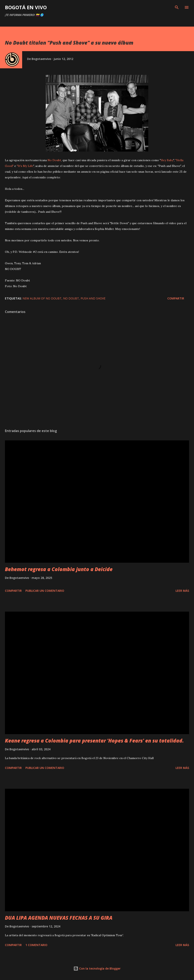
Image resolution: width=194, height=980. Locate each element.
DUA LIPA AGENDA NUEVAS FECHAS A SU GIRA (59, 918)
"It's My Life (25, 166)
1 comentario (36, 945)
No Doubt (54, 160)
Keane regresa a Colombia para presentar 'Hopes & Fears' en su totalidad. (94, 741)
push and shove (93, 298)
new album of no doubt (42, 298)
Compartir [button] (176, 298)
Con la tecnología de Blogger (97, 968)
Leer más (182, 591)
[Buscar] (177, 7)
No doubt (71, 298)
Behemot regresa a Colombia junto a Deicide (59, 569)
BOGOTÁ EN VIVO (26, 7)
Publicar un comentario (45, 591)
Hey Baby (167, 160)
